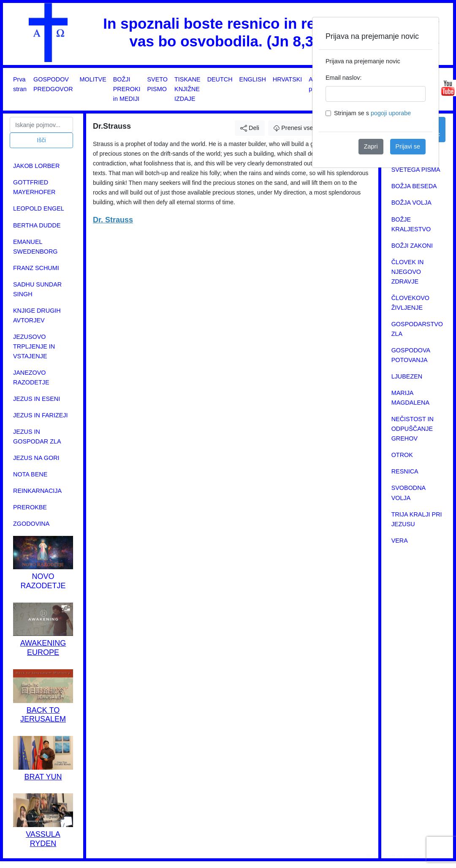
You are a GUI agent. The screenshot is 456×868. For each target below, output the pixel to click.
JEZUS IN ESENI (37, 399)
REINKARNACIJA (37, 491)
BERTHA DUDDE (37, 225)
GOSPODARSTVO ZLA (417, 329)
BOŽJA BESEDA (414, 186)
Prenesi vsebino (299, 128)
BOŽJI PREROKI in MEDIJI (127, 89)
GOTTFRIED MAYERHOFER (34, 187)
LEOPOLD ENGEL (39, 208)
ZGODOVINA (31, 524)
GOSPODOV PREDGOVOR (53, 84)
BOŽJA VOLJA (411, 203)
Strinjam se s (372, 113)
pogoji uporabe (391, 113)
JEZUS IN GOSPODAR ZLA (37, 437)
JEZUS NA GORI (36, 458)
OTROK (402, 455)
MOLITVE (93, 79)
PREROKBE (30, 507)
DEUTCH (220, 79)
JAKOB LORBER (36, 166)
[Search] (41, 125)
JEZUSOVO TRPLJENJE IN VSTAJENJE (34, 346)
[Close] (426, 30)
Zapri (371, 146)
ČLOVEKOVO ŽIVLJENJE (410, 303)
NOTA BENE (30, 474)
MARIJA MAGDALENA (410, 398)
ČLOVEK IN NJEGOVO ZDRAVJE (408, 272)
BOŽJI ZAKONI (412, 246)
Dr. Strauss (113, 220)
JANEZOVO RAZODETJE (31, 377)
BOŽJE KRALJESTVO (411, 224)
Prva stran (20, 84)
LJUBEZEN (407, 376)
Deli (250, 128)
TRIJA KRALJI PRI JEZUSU (417, 519)
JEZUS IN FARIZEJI (41, 415)
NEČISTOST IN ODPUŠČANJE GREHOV (413, 429)
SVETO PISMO (158, 84)
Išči (41, 140)
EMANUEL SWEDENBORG (35, 247)
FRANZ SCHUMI (36, 268)
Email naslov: (344, 78)
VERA (400, 541)
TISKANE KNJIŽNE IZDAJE (187, 89)
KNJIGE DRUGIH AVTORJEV (37, 315)
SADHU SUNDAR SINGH (37, 289)
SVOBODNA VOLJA (408, 493)
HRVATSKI (288, 79)
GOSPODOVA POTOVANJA (411, 355)
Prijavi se (408, 146)
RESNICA (405, 471)
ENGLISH (253, 79)
